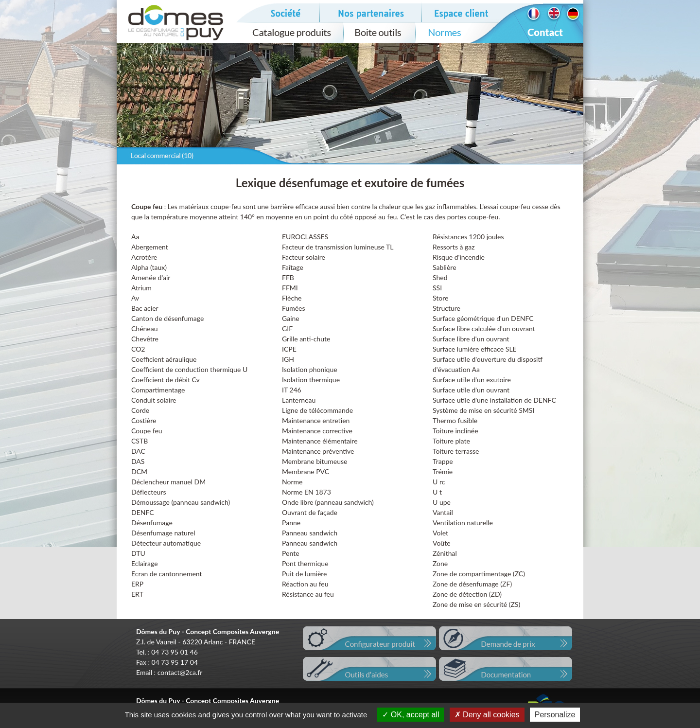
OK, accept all (411, 715)
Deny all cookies (487, 715)
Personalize (555, 715)
